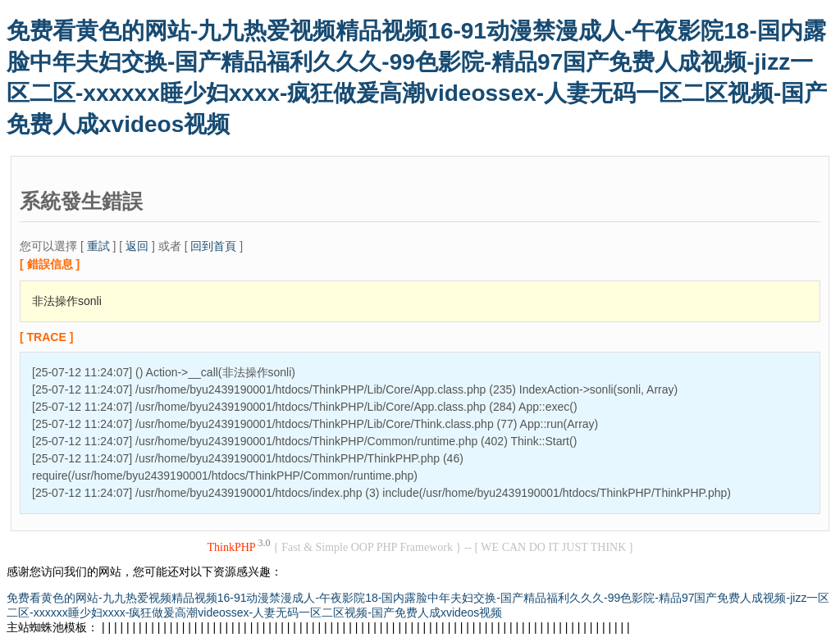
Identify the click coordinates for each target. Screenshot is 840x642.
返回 (137, 246)
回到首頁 (213, 246)
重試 (98, 246)
